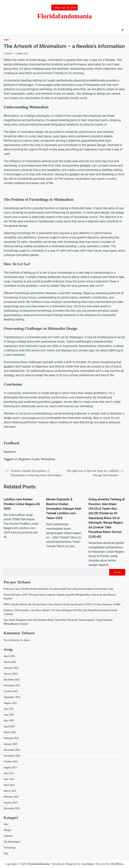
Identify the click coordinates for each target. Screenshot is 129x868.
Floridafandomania (64, 16)
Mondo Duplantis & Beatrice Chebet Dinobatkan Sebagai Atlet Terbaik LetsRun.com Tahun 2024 (64, 509)
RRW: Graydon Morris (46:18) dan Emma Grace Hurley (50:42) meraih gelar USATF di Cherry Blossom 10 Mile (62, 604)
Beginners (25, 459)
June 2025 (9, 715)
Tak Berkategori (12, 842)
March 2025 (10, 732)
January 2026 (11, 674)
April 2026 (9, 656)
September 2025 (12, 697)
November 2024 (12, 756)
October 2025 (11, 691)
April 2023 (9, 785)
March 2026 (10, 662)
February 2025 (11, 738)
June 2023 (9, 779)
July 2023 (9, 773)
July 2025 (9, 709)
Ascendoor (88, 864)
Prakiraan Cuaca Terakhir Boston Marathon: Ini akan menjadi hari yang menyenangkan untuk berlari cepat (58, 589)
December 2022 (12, 808)
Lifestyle (8, 836)
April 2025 (9, 726)
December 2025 (12, 680)
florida (8, 53)
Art (15, 459)
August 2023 (10, 767)
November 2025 (12, 685)
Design (7, 830)
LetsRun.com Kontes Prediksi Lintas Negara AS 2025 (22, 504)
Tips (6, 40)
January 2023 (11, 803)
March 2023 (10, 791)
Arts (6, 824)
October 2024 (11, 762)
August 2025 (10, 703)
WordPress (117, 864)
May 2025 (9, 721)
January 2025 (11, 744)
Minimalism (48, 459)
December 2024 (12, 750)
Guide (36, 459)
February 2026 (11, 668)
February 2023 (11, 797)
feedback (10, 452)
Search (117, 572)
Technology (10, 848)
